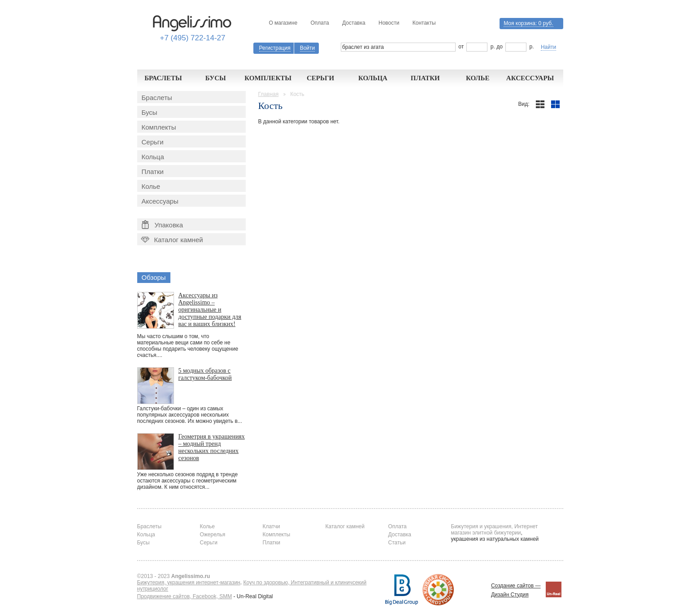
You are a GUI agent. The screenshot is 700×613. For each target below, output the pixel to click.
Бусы (216, 78)
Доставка (354, 23)
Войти (308, 48)
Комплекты (268, 78)
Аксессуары (530, 78)
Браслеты (163, 78)
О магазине (283, 23)
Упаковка (163, 225)
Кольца (373, 78)
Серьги (320, 78)
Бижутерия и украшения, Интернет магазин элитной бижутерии (495, 530)
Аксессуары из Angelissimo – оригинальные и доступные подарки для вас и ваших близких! (210, 310)
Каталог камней (171, 240)
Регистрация (275, 48)
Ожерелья (213, 535)
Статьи (397, 543)
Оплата (320, 23)
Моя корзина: (528, 23)
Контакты (424, 23)
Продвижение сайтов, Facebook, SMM (185, 596)
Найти (548, 47)
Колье (478, 78)
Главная (269, 94)
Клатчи (272, 526)
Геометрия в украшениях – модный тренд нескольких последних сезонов (212, 447)
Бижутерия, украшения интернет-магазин (189, 583)
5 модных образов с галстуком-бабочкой (205, 374)
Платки (425, 78)
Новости (389, 23)
